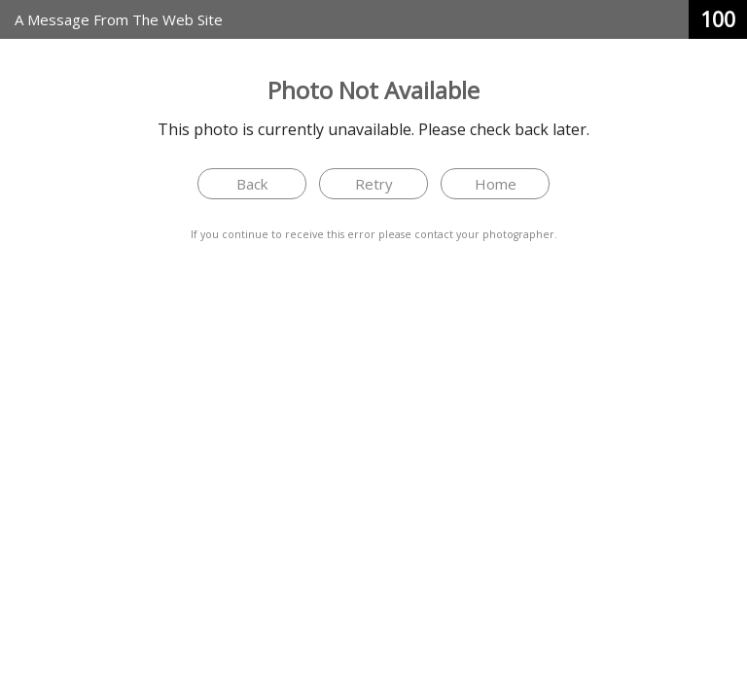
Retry (374, 184)
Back (252, 184)
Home (496, 184)
